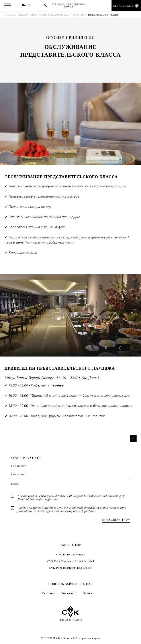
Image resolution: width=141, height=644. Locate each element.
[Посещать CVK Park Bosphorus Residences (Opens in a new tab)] (70, 568)
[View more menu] (8, 6)
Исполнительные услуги (103, 15)
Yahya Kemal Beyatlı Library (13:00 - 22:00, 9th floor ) (52, 384)
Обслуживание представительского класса (70, 51)
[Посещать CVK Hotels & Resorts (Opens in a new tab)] (70, 554)
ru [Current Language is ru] (26, 5)
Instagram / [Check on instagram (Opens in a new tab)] (69, 593)
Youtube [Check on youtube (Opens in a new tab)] (88, 593)
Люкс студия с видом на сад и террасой (58, 15)
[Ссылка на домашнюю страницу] (70, 6)
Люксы (23, 15)
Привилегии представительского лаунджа (60, 375)
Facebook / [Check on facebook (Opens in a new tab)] (49, 593)
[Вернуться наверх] (133, 438)
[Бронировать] (126, 6)
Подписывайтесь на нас (70, 584)
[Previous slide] (120, 354)
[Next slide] (127, 354)
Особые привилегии (71, 38)
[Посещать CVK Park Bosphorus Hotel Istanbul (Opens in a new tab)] (70, 561)
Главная (9, 15)
